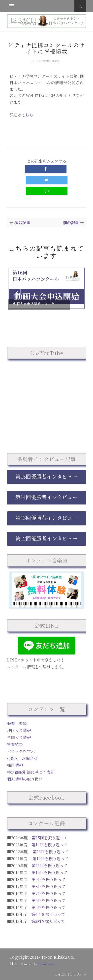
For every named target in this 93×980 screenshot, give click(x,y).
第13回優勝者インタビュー (47, 518)
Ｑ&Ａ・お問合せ (22, 758)
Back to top (71, 974)
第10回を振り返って (49, 873)
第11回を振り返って (50, 866)
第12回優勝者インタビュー (47, 538)
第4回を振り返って (48, 914)
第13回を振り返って (51, 852)
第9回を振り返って (48, 879)
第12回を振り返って (50, 859)
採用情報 (15, 765)
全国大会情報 (19, 737)
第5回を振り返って (48, 907)
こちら (27, 115)
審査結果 (15, 744)
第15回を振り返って (50, 838)
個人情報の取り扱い (25, 779)
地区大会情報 (19, 730)
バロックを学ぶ (21, 751)
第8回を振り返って (48, 886)
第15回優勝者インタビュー (47, 476)
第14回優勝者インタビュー (46, 497)
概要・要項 (17, 723)
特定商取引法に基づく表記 (31, 772)
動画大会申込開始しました (34, 304)
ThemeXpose (47, 964)
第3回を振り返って (48, 921)
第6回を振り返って (48, 900)
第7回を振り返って (48, 893)
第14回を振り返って (49, 845)
